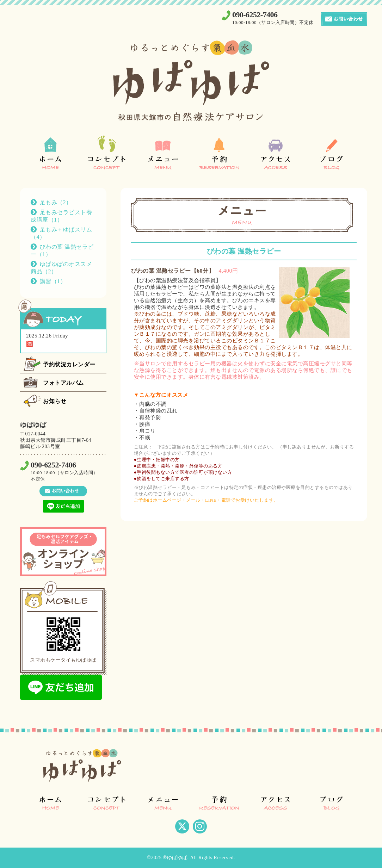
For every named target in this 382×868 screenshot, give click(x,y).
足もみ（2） (56, 202)
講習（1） (53, 281)
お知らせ (55, 401)
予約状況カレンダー (69, 364)
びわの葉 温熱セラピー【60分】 (173, 271)
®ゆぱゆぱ (175, 858)
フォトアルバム (63, 383)
